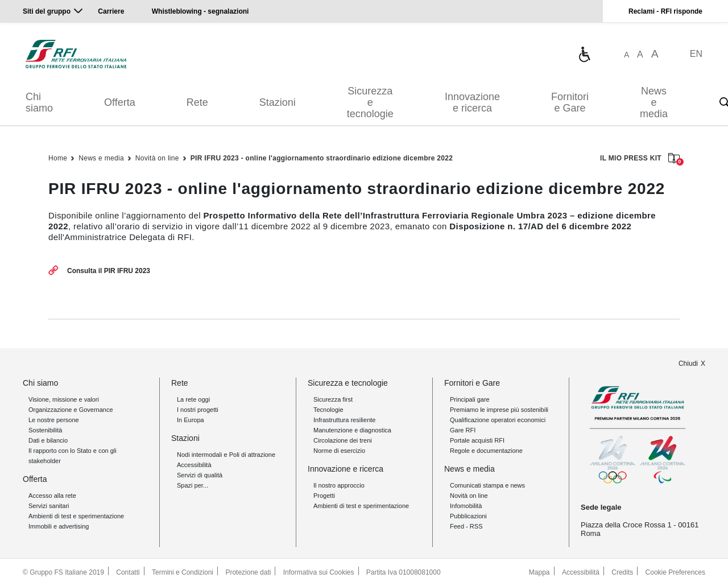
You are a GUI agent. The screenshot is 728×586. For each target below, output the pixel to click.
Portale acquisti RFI (477, 440)
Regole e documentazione (486, 451)
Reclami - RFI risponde (665, 11)
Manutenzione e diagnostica (352, 430)
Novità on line (157, 158)
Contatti (128, 572)
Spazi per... (193, 485)
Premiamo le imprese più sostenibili (499, 410)
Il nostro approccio (339, 485)
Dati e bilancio (48, 440)
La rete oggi (193, 399)
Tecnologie (328, 410)
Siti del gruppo (47, 11)
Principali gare (470, 399)
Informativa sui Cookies (319, 572)
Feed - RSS (466, 526)
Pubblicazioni (468, 516)
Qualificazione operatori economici (498, 420)
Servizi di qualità (200, 475)
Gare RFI (463, 430)
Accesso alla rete (52, 496)
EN (696, 54)
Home (58, 158)
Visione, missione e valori (64, 399)
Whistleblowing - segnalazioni (200, 11)
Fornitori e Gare (570, 102)
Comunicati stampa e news (487, 485)
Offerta (120, 102)
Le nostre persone (54, 420)
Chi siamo (39, 102)
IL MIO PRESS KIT (640, 159)
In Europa (191, 420)
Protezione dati (248, 572)
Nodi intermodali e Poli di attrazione (226, 455)
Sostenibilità (45, 430)
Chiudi (688, 364)
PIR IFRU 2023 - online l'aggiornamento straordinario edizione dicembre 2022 (322, 158)
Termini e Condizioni (183, 572)
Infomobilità (466, 506)
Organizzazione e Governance (71, 410)
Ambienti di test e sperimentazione (76, 516)
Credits (622, 572)
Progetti (324, 496)
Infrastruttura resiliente (344, 420)
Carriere (111, 11)
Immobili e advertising (59, 526)
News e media (654, 102)
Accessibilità (194, 465)
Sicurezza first (333, 399)
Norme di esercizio (339, 451)
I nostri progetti (198, 410)
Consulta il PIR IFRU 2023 (109, 271)
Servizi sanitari (49, 506)
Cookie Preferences (675, 572)
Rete (197, 102)
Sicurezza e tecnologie (370, 102)
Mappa (539, 572)
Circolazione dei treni (343, 440)
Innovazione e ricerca (472, 102)
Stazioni (278, 102)
